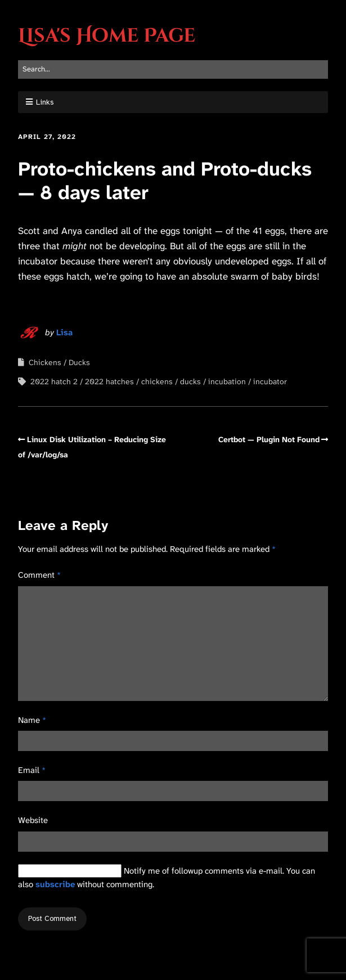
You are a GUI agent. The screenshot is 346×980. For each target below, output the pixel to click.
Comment (39, 575)
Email (32, 770)
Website (33, 820)
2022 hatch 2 (54, 381)
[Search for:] (173, 69)
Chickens (45, 362)
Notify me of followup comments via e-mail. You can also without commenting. (167, 877)
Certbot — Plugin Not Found (269, 439)
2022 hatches (109, 381)
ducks (190, 381)
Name (32, 720)
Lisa (64, 332)
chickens (157, 381)
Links (45, 102)
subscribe (55, 884)
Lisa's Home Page (107, 36)
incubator (270, 381)
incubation (227, 381)
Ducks (79, 362)
